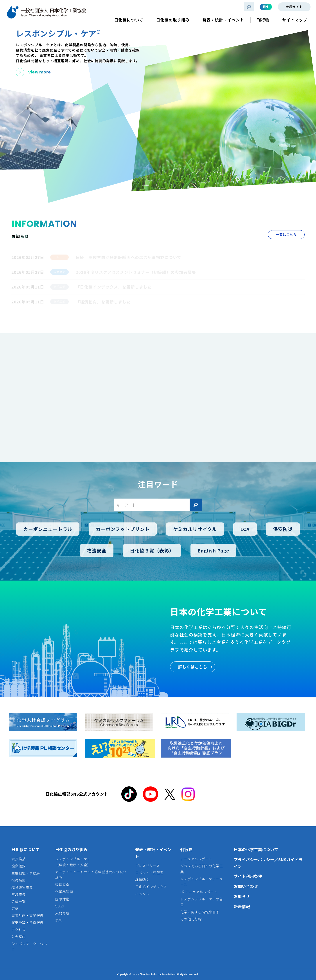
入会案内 (19, 937)
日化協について (26, 849)
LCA (245, 529)
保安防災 (283, 529)
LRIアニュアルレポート (199, 892)
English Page (213, 550)
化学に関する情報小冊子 (200, 912)
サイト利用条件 (248, 876)
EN (266, 7)
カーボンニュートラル (48, 529)
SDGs (60, 906)
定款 (15, 908)
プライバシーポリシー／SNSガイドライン (268, 863)
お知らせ (242, 896)
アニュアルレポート (196, 859)
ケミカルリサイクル (195, 529)
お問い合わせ (246, 886)
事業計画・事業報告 (27, 915)
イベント (142, 894)
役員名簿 (19, 880)
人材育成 (62, 913)
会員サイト (294, 7)
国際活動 (62, 899)
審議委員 (19, 894)
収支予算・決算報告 (27, 922)
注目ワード (158, 484)
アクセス (18, 930)
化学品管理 (64, 892)
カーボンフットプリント (123, 529)
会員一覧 (19, 901)
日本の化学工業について (256, 849)
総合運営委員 (22, 887)
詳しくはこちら (193, 667)
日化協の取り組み (72, 849)
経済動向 (142, 880)
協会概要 (19, 866)
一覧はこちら (286, 234)
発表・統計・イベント (153, 853)
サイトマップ (295, 20)
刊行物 (186, 849)
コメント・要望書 (149, 873)
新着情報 (242, 906)
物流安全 (97, 550)
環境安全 (62, 885)
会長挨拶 (19, 859)
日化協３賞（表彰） (152, 550)
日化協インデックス (151, 887)
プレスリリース (148, 866)
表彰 (59, 920)
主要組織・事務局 (26, 873)
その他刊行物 (191, 919)
